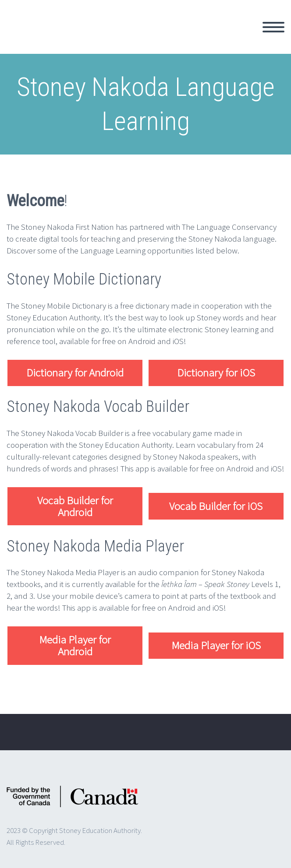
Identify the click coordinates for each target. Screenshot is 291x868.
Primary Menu (273, 27)
